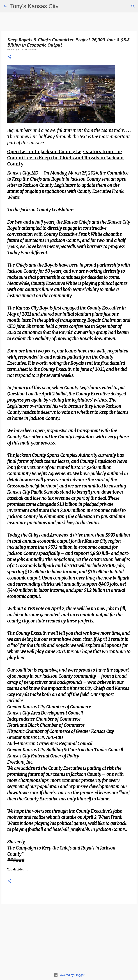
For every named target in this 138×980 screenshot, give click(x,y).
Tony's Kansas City (34, 6)
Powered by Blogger (69, 975)
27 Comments (30, 50)
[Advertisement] (69, 939)
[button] (9, 57)
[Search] (133, 6)
